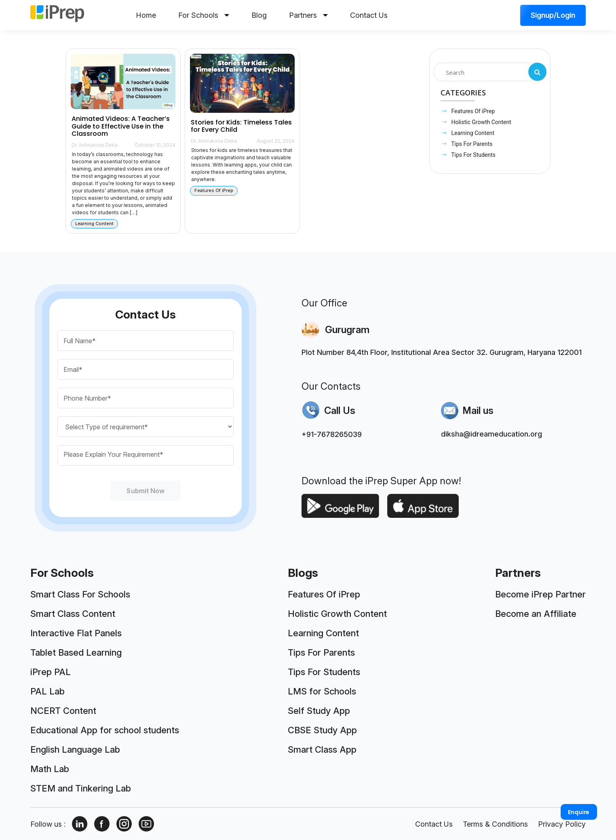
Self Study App (319, 711)
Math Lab (50, 769)
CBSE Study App (322, 730)
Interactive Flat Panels (76, 633)
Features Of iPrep (472, 111)
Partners (308, 15)
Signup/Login (553, 15)
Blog (259, 15)
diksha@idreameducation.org (492, 434)
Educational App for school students (105, 730)
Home (146, 15)
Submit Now (146, 491)
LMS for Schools (322, 691)
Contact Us (369, 15)
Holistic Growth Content (481, 122)
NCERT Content (63, 711)
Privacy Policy (562, 824)
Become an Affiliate (536, 614)
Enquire (579, 812)
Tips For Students (473, 155)
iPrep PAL (51, 672)
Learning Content (472, 133)
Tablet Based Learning (76, 652)
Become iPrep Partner (540, 594)
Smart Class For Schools (80, 594)
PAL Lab (47, 691)
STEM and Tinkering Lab (81, 788)
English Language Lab (75, 749)
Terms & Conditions (495, 824)
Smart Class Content (73, 614)
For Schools (204, 15)
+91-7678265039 (332, 434)
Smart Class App (322, 749)
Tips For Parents (471, 144)
